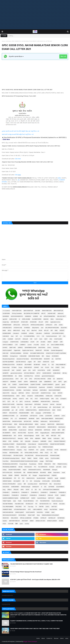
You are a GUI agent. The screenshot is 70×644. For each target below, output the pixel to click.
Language (38, 413)
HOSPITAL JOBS (7, 399)
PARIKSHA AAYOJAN (48, 447)
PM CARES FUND (29, 455)
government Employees (48, 376)
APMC (47, 322)
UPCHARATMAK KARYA (20, 509)
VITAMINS (36, 518)
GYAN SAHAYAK (33, 387)
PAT (37, 450)
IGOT (9, 401)
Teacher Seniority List (57, 501)
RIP (30, 475)
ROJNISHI (54, 475)
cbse (12, 336)
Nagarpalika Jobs (45, 433)
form (63, 367)
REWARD (17, 475)
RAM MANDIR (47, 470)
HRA (27, 399)
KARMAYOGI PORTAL (31, 410)
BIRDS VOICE (17, 330)
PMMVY (29, 458)
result (63, 473)
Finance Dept (6, 367)
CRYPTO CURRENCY (8, 345)
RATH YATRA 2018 (7, 473)
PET (22, 453)
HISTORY (60, 393)
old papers (35, 441)
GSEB (41, 382)
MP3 (59, 430)
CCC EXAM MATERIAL (29, 336)
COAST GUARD (58, 339)
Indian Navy (20, 404)
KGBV (54, 410)
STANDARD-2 (44, 492)
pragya (42, 461)
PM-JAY (23, 458)
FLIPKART (36, 367)
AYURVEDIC (27, 328)
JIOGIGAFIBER (6, 410)
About (43, 638)
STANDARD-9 (42, 495)
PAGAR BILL (11, 447)
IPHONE (13, 407)
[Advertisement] (35, 15)
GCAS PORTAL (41, 370)
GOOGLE (37, 376)
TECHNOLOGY (29, 504)
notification (57, 438)
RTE (15, 478)
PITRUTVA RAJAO (7, 455)
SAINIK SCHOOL (31, 478)
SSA (36, 490)
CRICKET (56, 342)
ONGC (50, 441)
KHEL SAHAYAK (13, 413)
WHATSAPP (25, 521)
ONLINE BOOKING (21, 444)
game (25, 370)
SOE (45, 487)
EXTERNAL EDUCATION (9, 365)
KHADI (59, 410)
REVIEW (10, 475)
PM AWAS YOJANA (18, 455)
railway (5, 470)
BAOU (10, 330)
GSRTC (60, 382)
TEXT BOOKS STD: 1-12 (45, 504)
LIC (17, 416)
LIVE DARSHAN (24, 416)
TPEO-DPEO (19, 507)
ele (53, 359)
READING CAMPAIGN (33, 473)
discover (56, 638)
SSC (40, 490)
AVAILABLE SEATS (7, 328)
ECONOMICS (55, 356)
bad (42, 328)
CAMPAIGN (47, 333)
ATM (56, 325)
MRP (63, 430)
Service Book (57, 484)
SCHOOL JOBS (46, 481)
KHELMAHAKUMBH (24, 413)
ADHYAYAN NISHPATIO (17, 316)
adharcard (60, 313)
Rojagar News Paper (44, 475)
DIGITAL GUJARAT (7, 350)
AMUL (52, 319)
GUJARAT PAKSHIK (24, 384)
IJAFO (21, 401)
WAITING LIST (52, 518)
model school (23, 430)
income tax (28, 401)
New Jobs (20, 438)
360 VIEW (38, 311)
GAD (13, 370)
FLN (42, 367)
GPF (22, 379)
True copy (31, 507)
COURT (32, 342)
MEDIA (37, 424)
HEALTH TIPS (6, 393)
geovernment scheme (16, 373)
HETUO (28, 393)
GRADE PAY (60, 379)
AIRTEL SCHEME (26, 319)
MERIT (4, 427)
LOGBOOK (57, 416)
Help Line (14, 393)
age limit (5, 319)
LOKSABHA (6, 419)
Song (4, 490)
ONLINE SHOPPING (43, 444)
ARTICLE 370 (25, 325)
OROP (4, 447)
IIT (17, 401)
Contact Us (49, 638)
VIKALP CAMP (31, 515)
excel (53, 362)
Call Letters (39, 333)
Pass (25, 450)
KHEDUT (5, 413)
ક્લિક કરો (63, 56)
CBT (17, 336)
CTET (16, 345)
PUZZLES (52, 467)
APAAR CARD (24, 322)
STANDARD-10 (15, 492)
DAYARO (5, 348)
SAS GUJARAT (17, 481)
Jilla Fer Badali (57, 407)
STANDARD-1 (6, 492)
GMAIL (20, 376)
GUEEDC (15, 384)
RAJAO (25, 470)
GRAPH (26, 382)
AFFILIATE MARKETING (49, 316)
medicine (43, 424)
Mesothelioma (12, 427)
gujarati (57, 384)
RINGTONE (24, 475)
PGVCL (47, 453)
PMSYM (35, 458)
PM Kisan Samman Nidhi (42, 455)
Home (3, 41)
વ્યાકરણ (27, 524)
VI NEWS (47, 512)
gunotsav (5, 387)
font (52, 367)
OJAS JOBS (28, 441)
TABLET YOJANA (7, 501)
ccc (21, 336)
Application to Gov (55, 322)
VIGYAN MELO (22, 515)
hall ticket (8, 41)
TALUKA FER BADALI (29, 501)
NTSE (10, 441)
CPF (38, 342)
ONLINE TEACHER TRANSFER (57, 444)
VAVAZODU (40, 512)
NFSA (32, 438)
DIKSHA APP (39, 350)
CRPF (61, 342)
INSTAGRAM (38, 404)
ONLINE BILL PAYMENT (8, 444)
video (53, 512)
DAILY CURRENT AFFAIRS (57, 345)
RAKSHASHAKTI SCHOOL (35, 470)
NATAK (20, 436)
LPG (12, 419)
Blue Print (34, 330)
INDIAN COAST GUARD (9, 404)
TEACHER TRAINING (8, 504)
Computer (5, 342)
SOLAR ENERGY (60, 487)
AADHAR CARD (52, 313)
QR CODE (59, 467)
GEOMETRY (6, 373)
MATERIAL (36, 421)
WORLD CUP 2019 (40, 521)
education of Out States (23, 359)
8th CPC (43, 313)
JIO (63, 407)
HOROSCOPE (58, 396)
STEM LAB (50, 495)
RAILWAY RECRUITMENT (15, 470)
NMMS (44, 438)
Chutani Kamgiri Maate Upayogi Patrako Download (26, 572)
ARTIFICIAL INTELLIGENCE (37, 325)
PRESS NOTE (48, 464)
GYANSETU (50, 387)
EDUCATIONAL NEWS (36, 359)
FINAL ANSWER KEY (61, 365)
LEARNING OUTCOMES (8, 416)
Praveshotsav (33, 464)
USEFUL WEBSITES (37, 509)
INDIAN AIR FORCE (45, 401)
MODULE (31, 430)
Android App (59, 319)
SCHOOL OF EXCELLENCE (9, 484)
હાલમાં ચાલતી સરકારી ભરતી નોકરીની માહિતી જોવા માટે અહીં (18, 131)
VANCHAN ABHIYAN (8, 512)
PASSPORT (31, 450)
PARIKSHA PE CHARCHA (9, 450)
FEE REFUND (37, 365)
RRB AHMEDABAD (7, 478)
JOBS (59, 178)
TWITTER (41, 507)
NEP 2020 (54, 436)
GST (9, 384)
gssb (65, 382)
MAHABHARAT (23, 419)
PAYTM (56, 450)
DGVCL (49, 348)
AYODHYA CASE (18, 328)
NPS (63, 438)
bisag (23, 330)
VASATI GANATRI (30, 512)
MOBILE (5, 430)
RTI (19, 478)
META (19, 427)
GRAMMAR (13, 382)
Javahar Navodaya (43, 407)
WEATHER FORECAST (14, 521)
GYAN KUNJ (13, 387)
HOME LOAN (49, 396)
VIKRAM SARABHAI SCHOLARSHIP (50, 515)
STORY (57, 495)
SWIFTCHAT (51, 498)
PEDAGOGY (63, 450)
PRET (54, 464)
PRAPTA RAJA (49, 461)
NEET (48, 436)
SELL (51, 484)
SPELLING (16, 490)
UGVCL (47, 507)
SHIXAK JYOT (36, 487)
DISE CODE (5, 353)
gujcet (63, 384)
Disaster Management (57, 350)
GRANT (20, 382)
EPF (35, 362)
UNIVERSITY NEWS (7, 509)
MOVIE (54, 430)
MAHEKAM (32, 419)
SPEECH (9, 490)
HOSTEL (15, 399)
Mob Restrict (62, 427)
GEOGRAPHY (56, 370)
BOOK (40, 330)
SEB (25, 484)
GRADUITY (5, 382)
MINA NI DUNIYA (41, 427)
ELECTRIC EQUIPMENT (8, 362)
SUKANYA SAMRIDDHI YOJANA (10, 498)
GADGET (19, 370)
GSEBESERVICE (48, 382)
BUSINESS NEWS (7, 333)
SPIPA (22, 490)
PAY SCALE (50, 450)
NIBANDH (38, 438)
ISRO (27, 407)
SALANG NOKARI (41, 478)
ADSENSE (35, 316)
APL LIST (41, 322)
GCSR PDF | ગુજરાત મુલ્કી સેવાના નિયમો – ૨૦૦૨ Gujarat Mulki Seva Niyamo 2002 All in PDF (35, 579)
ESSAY (39, 362)
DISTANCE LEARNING (16, 353)
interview (59, 404)
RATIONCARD (18, 473)
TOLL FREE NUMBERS (8, 507)
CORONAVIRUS (24, 342)
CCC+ (38, 336)
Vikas (38, 515)
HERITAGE (21, 393)
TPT (25, 507)
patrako (43, 450)
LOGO (63, 416)
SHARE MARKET (15, 487)
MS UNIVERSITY (7, 433)
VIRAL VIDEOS (14, 518)
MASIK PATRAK (6, 421)
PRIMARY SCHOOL (62, 464)
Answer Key (6, 322)
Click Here (18, 159)
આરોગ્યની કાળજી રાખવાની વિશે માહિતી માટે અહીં (15, 134)
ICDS (57, 399)
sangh (56, 478)
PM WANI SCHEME (55, 455)
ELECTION (58, 359)
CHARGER (10, 339)
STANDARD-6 (15, 495)
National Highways (29, 436)
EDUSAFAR (47, 359)
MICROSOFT (32, 427)
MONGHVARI (38, 430)
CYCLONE (36, 345)
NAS (15, 436)
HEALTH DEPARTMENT (54, 390)
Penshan (5, 453)
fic (49, 365)
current (30, 345)
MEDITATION (51, 424)
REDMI (50, 473)
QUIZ (65, 467)
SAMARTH (50, 478)
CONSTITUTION (14, 342)
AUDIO (61, 325)
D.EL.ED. (43, 345)
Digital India (17, 350)
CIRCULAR (25, 339)
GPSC (31, 379)
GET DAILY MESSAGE (29, 373)
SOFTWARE (51, 487)
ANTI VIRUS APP (15, 322)
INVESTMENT (6, 407)
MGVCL (25, 427)
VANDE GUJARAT (20, 512)
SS (32, 490)
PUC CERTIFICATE (43, 467)
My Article (31, 433)
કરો (38, 131)
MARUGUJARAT (59, 419)
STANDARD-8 (33, 495)
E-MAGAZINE (23, 356)
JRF (17, 410)
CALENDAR (24, 333)
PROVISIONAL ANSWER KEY (10, 467)
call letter (31, 333)
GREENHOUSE (33, 382)
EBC (43, 356)
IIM (13, 401)
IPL (18, 407)
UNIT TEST (54, 507)
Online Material (32, 444)
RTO (23, 478)
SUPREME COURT (25, 498)
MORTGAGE (47, 430)
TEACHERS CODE (19, 504)
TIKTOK (55, 504)
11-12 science (6, 311)
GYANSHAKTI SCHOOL (8, 390)
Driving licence (14, 356)
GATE (34, 370)
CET (60, 336)
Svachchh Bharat (42, 498)
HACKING (19, 390)
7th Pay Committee (17, 313)
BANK (4, 330)
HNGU (23, 396)
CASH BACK (6, 336)
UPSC (29, 509)
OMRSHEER (43, 441)
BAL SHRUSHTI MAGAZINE (52, 328)
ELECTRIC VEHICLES (21, 362)
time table (62, 504)
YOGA (4, 524)
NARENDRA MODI (7, 436)
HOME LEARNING (39, 396)
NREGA (5, 441)
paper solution (32, 447)
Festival (44, 365)
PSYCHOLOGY (28, 467)
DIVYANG (26, 353)
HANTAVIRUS (43, 390)
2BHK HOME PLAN (28, 311)
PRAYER (40, 464)
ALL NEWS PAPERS (37, 319)
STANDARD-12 (35, 492)
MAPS (38, 419)
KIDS (32, 413)
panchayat (23, 447)
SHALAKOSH (6, 487)
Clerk (41, 339)
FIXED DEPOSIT (28, 367)
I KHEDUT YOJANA (45, 399)
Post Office (6, 461)
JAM (35, 407)
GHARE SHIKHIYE (47, 373)
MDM (16, 424)
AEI (41, 316)
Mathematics (44, 421)
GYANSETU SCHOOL (60, 387)
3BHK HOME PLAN (47, 311)
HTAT (36, 399)
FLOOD (47, 367)
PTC (35, 467)
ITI (31, 407)
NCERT (38, 436)
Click (16, 175)
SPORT (27, 490)
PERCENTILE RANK (14, 453)
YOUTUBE (11, 524)
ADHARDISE (6, 316)
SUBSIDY (63, 495)
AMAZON (46, 319)
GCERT (49, 370)
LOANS (41, 416)
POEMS (41, 458)
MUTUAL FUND (22, 433)
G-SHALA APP (6, 370)
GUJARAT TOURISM (35, 384)
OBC (22, 441)
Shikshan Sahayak (26, 487)
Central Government (51, 336)
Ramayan (55, 470)
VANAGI (61, 509)
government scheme (8, 379)
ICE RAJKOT (63, 399)
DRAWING (5, 356)
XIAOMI (61, 521)
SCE (31, 481)
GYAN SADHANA (22, 387)
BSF (52, 330)
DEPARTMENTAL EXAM (30, 348)
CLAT (36, 339)
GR (54, 379)
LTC (16, 419)
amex (67, 638)
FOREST (58, 367)
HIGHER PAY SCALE (46, 393)
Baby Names (36, 328)
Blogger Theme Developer (30, 641)
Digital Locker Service (28, 350)
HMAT (18, 396)
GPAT (17, 379)
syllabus (59, 498)
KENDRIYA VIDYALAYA (44, 410)
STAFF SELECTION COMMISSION (51, 490)
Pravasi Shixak (23, 464)
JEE (50, 407)
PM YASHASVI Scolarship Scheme (11, 458)
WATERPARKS (61, 518)
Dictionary (56, 348)
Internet (52, 404)
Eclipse (48, 356)
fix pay (20, 367)
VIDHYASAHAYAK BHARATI (10, 515)
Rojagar (35, 475)
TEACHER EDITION (45, 501)
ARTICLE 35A (17, 325)
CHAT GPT (18, 339)
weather (5, 521)
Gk (16, 376)
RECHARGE (43, 473)
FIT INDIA (14, 367)
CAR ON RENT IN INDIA (58, 333)
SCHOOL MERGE (56, 481)
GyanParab (42, 387)
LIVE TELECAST (34, 416)
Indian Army (56, 401)
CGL (64, 336)
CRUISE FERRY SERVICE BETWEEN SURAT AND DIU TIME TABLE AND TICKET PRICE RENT (35, 629)
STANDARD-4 (62, 492)
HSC (31, 399)
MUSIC (14, 433)
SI (42, 487)
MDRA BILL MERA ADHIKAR (26, 424)
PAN (17, 447)
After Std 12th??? (61, 316)
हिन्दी (16, 524)
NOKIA (50, 438)
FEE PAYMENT (28, 365)
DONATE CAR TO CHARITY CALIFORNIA (56, 353)
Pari (39, 447)
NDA (43, 436)
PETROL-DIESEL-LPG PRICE (31, 453)
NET (59, 436)
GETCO (38, 373)
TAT (37, 501)
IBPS (52, 399)
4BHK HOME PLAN (58, 311)
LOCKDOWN (48, 416)
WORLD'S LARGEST (52, 521)
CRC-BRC (43, 342)
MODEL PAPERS (13, 430)
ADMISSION (28, 316)
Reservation (57, 473)
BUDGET (62, 330)
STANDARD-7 (24, 495)
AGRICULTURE (13, 319)
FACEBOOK (20, 365)
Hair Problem (27, 390)
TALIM (20, 501)
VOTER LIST (43, 518)
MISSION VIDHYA (52, 427)
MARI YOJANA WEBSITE (47, 419)
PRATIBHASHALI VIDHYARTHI (10, 464)
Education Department (9, 359)
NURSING (16, 441)
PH (51, 453)
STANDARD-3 (53, 492)
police (47, 458)
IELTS (4, 401)
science (20, 484)
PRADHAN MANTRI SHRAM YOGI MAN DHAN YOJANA (24, 461)
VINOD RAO (6, 518)
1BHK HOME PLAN (17, 311)
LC (54, 413)
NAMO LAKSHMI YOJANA (58, 433)
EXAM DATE (46, 362)
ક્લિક (35, 131)
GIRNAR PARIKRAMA (8, 376)
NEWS (27, 438)
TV (36, 507)
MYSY (37, 433)
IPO (22, 407)
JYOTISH (22, 410)
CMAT (46, 339)
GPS (26, 379)
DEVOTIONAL (42, 348)
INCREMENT (36, 401)
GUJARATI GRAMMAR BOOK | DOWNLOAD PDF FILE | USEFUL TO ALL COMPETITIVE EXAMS (37, 621)
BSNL (56, 330)
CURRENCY (23, 345)
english (30, 362)
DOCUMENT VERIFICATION (37, 353)
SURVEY (33, 498)
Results (5, 475)
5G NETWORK (6, 313)
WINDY (32, 521)
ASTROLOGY (49, 325)
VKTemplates (11, 641)
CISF (31, 339)
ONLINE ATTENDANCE (60, 441)
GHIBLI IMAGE (57, 373)
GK (19, 180)
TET (36, 504)
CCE (43, 336)
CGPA (4, 339)
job (13, 410)
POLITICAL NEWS (55, 458)
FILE (53, 365)
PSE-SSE (20, 467)
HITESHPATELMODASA (8, 396)
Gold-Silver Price (29, 376)
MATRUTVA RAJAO (7, 424)
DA (48, 345)
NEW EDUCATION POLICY (9, 438)
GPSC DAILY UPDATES (40, 379)
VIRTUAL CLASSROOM (26, 518)
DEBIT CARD (13, 348)
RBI (24, 473)
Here (19, 175)
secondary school (32, 484)
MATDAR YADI (28, 421)
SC (27, 481)
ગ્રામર (21, 524)
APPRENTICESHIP (7, 325)
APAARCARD (33, 322)
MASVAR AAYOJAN (17, 421)
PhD (55, 453)
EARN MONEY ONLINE (34, 356)
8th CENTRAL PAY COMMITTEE (32, 313)
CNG (51, 339)
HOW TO (21, 399)
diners (62, 638)
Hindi (54, 393)
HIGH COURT (35, 393)
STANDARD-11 (25, 492)
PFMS (41, 453)
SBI (23, 481)
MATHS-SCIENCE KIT (55, 421)
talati (14, 501)
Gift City (65, 373)
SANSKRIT (63, 478)
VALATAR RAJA (53, 509)
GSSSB (4, 384)
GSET (55, 382)
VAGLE (46, 509)
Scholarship (37, 481)
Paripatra (19, 450)
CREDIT (49, 342)
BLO (28, 330)
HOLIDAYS (30, 396)
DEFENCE (20, 348)
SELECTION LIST (43, 484)
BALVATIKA (64, 328)
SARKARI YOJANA (7, 481)
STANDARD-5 (6, 495)
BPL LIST (46, 330)
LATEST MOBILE (47, 413)
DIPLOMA (46, 350)
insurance (45, 404)
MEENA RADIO (60, 424)
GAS (29, 370)
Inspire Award (29, 404)
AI (19, 319)
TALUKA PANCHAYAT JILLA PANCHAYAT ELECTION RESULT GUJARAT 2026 (31, 564)
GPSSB (49, 379)
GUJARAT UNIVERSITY (48, 384)
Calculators (16, 333)
